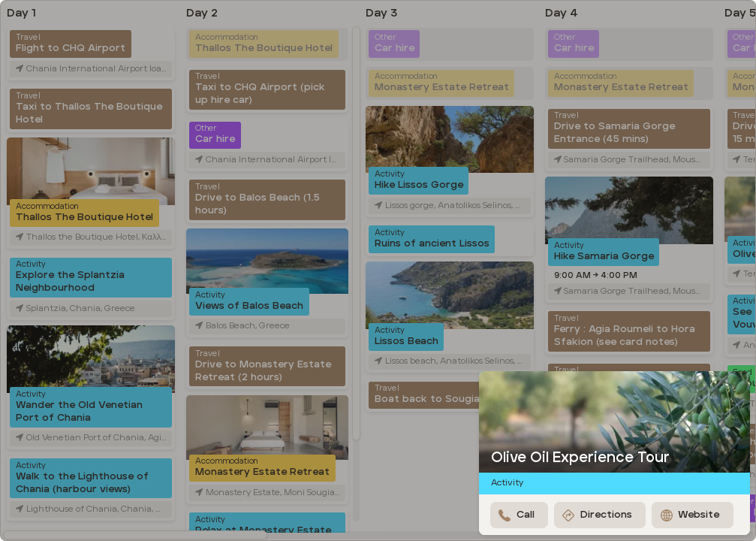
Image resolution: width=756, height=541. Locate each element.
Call (517, 515)
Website (690, 515)
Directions (597, 515)
